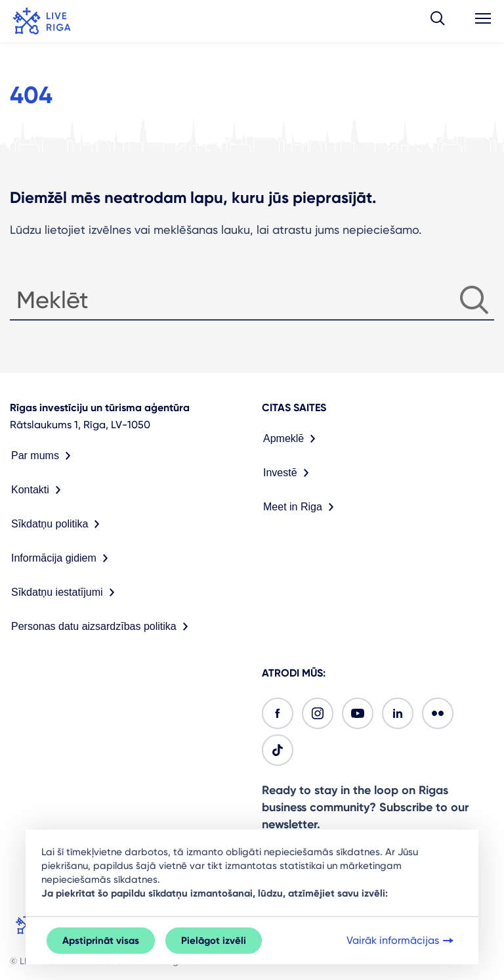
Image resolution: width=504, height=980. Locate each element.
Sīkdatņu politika (58, 524)
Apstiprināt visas (101, 941)
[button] (438, 21)
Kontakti (39, 490)
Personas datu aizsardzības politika (102, 627)
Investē (289, 473)
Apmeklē (292, 439)
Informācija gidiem (62, 558)
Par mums (44, 456)
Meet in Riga (301, 507)
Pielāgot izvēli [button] (214, 941)
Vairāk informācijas (401, 941)
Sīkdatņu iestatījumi (66, 592)
